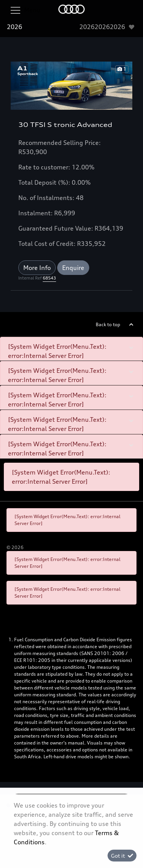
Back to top (108, 324)
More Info (37, 268)
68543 (49, 278)
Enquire (73, 268)
